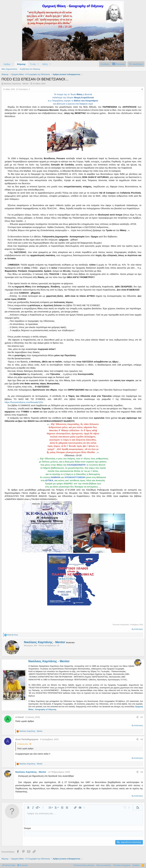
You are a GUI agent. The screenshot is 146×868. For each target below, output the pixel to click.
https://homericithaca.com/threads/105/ (24, 402)
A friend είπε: (23, 744)
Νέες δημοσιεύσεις (9, 69)
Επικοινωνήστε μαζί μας (84, 865)
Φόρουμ (21, 64)
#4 (142, 772)
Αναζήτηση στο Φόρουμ (30, 69)
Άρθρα (7, 64)
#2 (142, 717)
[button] (13, 64)
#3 (142, 739)
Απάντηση (138, 629)
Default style (9, 865)
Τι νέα (33, 64)
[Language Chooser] (118, 64)
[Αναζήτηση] (136, 64)
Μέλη (45, 64)
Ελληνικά (23, 865)
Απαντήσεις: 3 (23, 89)
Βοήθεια (136, 865)
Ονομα (27, 828)
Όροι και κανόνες (104, 865)
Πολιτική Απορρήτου (122, 865)
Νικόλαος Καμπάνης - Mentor (16, 84)
